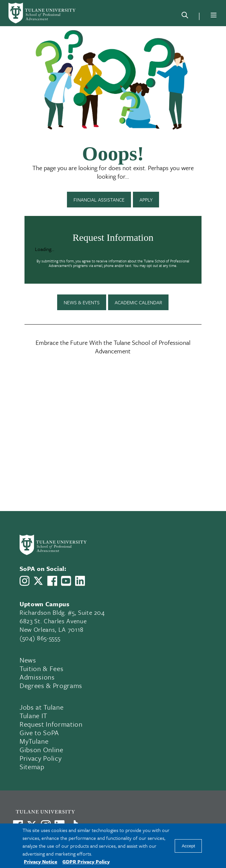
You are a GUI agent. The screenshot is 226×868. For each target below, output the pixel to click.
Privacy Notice (40, 861)
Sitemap (32, 767)
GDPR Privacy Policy (86, 861)
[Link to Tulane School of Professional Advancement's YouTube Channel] (66, 581)
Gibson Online (41, 750)
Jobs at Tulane (41, 707)
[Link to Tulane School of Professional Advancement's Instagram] (24, 581)
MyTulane (34, 741)
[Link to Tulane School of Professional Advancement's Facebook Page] (52, 581)
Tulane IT (33, 716)
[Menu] (214, 15)
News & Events (82, 302)
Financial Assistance (99, 200)
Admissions (37, 677)
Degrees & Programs (51, 685)
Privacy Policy (40, 758)
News (28, 660)
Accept (188, 846)
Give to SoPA (39, 733)
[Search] (185, 16)
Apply (146, 200)
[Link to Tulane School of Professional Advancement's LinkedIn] (80, 581)
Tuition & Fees (41, 668)
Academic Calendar (138, 302)
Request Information (51, 724)
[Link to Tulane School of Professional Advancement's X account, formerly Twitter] (38, 581)
